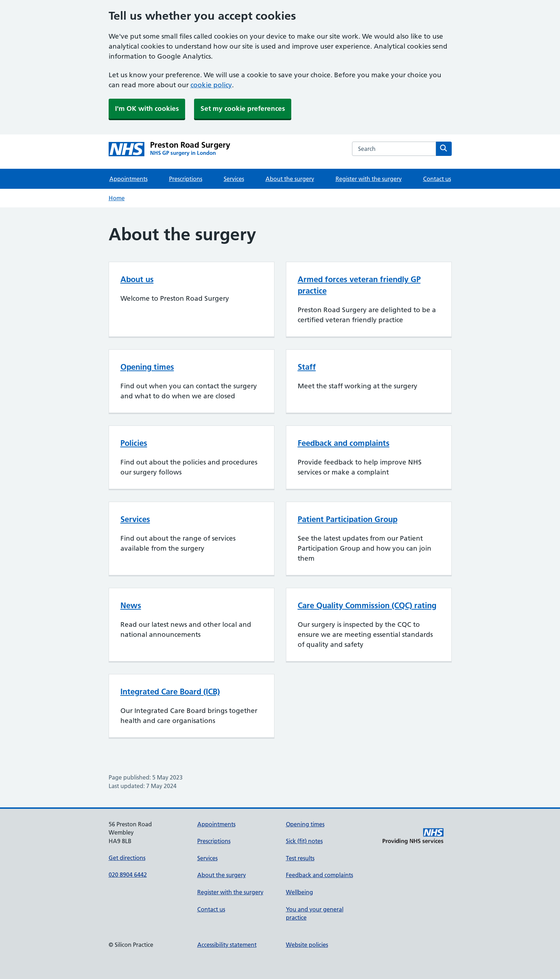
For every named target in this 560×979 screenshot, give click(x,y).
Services (234, 179)
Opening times (147, 367)
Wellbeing (299, 892)
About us (137, 279)
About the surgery (290, 179)
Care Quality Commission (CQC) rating (367, 605)
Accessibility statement (227, 945)
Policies (134, 443)
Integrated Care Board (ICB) (170, 692)
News (131, 605)
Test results (300, 858)
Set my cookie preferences (243, 109)
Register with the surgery (369, 179)
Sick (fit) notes (304, 841)
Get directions (127, 858)
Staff (307, 367)
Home (117, 198)
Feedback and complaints (344, 443)
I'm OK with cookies (147, 109)
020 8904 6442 (128, 875)
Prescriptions (186, 179)
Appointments (128, 179)
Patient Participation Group (348, 519)
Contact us (437, 179)
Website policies (307, 945)
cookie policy (211, 85)
